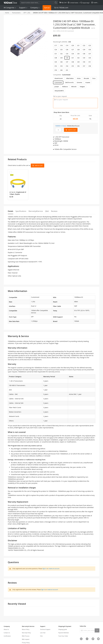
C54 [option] (67, 66)
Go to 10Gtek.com (61, 8)
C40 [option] (67, 58)
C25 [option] (61, 50)
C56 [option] (78, 66)
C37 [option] (90, 54)
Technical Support (45, 629)
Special (47, 8)
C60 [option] (61, 70)
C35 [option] (78, 54)
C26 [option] (67, 50)
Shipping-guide (63, 629)
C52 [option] (56, 66)
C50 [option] (84, 62)
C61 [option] (67, 70)
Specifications (21, 211)
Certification (7, 636)
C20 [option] (73, 45)
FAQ (41, 636)
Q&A (47, 211)
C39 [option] (61, 58)
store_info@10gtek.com (18, 428)
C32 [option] (61, 54)
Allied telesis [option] (70, 78)
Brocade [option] (86, 78)
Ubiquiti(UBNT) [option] (59, 91)
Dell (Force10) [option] (69, 82)
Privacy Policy (26, 643)
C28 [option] (78, 50)
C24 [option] (56, 50)
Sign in (45, 569)
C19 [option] (67, 45)
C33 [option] (67, 54)
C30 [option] (90, 50)
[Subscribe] (97, 630)
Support (22, 8)
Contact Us (7, 633)
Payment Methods (64, 633)
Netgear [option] (82, 87)
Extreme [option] (79, 82)
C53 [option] (61, 66)
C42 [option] (78, 58)
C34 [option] (73, 54)
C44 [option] (90, 58)
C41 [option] (73, 58)
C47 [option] (67, 62)
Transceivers (16, 13)
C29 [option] (84, 50)
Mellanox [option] (65, 87)
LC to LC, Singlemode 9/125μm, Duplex (18, 193)
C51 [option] (90, 62)
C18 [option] (61, 45)
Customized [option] (58, 82)
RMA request (26, 639)
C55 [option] (73, 66)
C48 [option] (73, 62)
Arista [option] (79, 78)
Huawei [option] (88, 82)
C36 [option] (84, 54)
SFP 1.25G (27, 13)
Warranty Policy (26, 633)
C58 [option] (90, 66)
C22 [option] (84, 45)
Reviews (54, 211)
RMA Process (26, 636)
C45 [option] (56, 62)
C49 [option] (78, 62)
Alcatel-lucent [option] (59, 78)
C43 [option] (84, 58)
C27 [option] (73, 50)
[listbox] (75, 58)
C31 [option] (56, 54)
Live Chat (43, 633)
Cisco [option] (94, 78)
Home (7, 13)
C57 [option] (84, 66)
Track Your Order (63, 636)
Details (10, 211)
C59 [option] (56, 70)
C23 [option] (90, 45)
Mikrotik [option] (74, 87)
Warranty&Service (36, 211)
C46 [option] (61, 62)
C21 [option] (78, 45)
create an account (54, 569)
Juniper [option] (57, 87)
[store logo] (10, 3)
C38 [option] (56, 58)
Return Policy (26, 629)
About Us (6, 629)
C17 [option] (56, 45)
